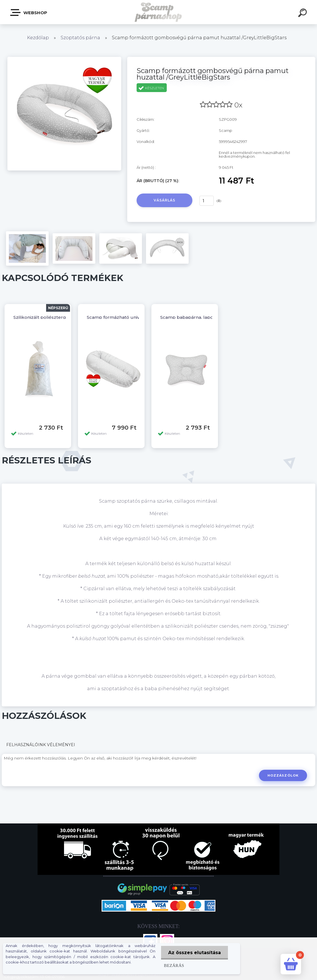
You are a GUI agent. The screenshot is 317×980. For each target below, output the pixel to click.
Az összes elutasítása (194, 953)
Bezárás (174, 965)
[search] (303, 14)
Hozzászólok (283, 775)
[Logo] (159, 12)
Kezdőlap (38, 38)
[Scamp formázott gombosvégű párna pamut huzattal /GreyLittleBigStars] (64, 59)
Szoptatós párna (80, 38)
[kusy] (207, 201)
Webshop (29, 13)
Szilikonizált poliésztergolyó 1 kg (49, 317)
